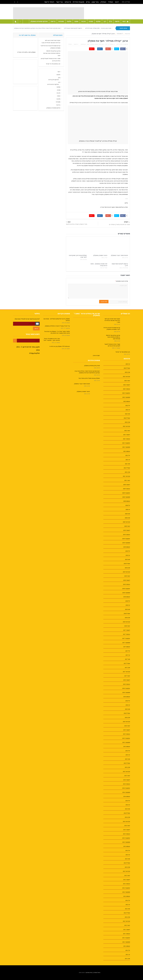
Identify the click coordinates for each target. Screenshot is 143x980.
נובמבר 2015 (127, 734)
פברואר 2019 (126, 572)
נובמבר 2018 (127, 584)
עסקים (98, 21)
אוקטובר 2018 (126, 589)
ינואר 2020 (127, 526)
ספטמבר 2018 (126, 593)
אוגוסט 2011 (127, 946)
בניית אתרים (89, 972)
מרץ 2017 (127, 668)
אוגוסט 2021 (127, 451)
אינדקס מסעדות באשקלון (39, 21)
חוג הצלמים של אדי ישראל (53, 64)
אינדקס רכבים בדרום (53, 84)
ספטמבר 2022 (126, 397)
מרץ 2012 (127, 917)
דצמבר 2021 (127, 435)
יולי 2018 (128, 601)
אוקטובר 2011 (126, 938)
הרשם (36, 328)
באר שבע (95, 2)
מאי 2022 (127, 414)
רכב (105, 21)
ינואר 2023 (127, 381)
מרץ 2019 (127, 568)
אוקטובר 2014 (126, 788)
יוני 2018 (128, 605)
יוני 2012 (128, 905)
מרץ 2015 (127, 767)
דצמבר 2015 (127, 730)
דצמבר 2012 (127, 880)
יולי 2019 (128, 551)
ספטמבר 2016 (126, 692)
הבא (68, 222)
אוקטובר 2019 (126, 539)
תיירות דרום (120, 44)
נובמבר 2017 (127, 634)
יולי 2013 (128, 850)
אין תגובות (83, 44)
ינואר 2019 (127, 576)
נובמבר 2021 (127, 439)
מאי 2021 (127, 464)
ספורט (91, 21)
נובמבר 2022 (127, 389)
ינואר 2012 (127, 925)
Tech (100, 44)
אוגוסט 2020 (127, 501)
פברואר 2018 (126, 622)
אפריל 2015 (127, 763)
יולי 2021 (128, 455)
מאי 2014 (127, 809)
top (102, 44)
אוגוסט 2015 (127, 746)
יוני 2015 (128, 755)
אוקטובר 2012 (126, 888)
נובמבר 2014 (127, 784)
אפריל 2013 (127, 863)
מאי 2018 (127, 609)
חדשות (117, 21)
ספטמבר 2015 (126, 742)
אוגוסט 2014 (127, 796)
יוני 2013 (128, 855)
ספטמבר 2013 (126, 842)
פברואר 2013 (126, 871)
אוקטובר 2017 (126, 638)
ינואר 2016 (127, 726)
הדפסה (76, 44)
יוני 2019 (128, 555)
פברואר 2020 (126, 522)
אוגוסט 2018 (127, 597)
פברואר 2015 (126, 771)
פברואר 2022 (126, 426)
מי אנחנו (68, 2)
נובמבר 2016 (127, 684)
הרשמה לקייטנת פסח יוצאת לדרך (73, 28)
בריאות (53, 21)
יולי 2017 (128, 651)
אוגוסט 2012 (127, 896)
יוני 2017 (128, 655)
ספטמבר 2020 (126, 497)
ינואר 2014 (127, 826)
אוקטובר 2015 (126, 738)
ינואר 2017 (127, 676)
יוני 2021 (128, 460)
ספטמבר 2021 (126, 447)
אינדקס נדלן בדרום (54, 80)
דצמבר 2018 (127, 580)
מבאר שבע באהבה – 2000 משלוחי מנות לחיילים (98, 28)
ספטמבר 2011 (126, 942)
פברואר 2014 (126, 821)
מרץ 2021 (127, 472)
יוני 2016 (128, 705)
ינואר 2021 (127, 480)
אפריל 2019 (127, 564)
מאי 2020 (127, 514)
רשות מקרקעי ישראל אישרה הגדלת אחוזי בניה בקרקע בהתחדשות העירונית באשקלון (37, 28)
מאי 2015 (127, 759)
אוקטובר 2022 (126, 393)
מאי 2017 (127, 659)
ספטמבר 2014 (126, 792)
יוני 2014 (128, 805)
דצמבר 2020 (127, 485)
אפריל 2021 (127, 468)
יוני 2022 (128, 410)
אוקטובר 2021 (126, 443)
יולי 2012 (128, 900)
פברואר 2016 (126, 722)
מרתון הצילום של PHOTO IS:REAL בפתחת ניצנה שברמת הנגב (52, 53)
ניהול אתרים (97, 972)
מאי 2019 (127, 559)
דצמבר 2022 (127, 385)
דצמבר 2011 (127, 930)
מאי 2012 (127, 909)
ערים (88, 2)
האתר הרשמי (49, 2)
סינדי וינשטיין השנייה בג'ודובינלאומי (77, 224)
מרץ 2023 (127, 372)
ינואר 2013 (127, 875)
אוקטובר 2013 (126, 838)
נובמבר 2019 (127, 534)
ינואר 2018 (127, 626)
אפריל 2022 (127, 418)
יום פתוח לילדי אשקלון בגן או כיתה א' (60, 346)
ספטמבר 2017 (126, 643)
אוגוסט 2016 (127, 697)
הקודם (127, 222)
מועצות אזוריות (78, 2)
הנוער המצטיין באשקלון (100, 255)
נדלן (111, 21)
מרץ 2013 (127, 867)
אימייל (70, 44)
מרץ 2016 (127, 717)
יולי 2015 (128, 751)
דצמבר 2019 (127, 530)
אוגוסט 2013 (127, 846)
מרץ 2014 (127, 817)
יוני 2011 (128, 954)
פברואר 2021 (126, 476)
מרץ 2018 (127, 618)
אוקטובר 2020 (126, 493)
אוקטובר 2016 (126, 688)
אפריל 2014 (127, 813)
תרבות (84, 21)
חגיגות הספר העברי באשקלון (119, 255)
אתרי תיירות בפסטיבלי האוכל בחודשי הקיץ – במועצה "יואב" (52, 339)
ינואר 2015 (127, 776)
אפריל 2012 (127, 913)
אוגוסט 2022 (127, 401)
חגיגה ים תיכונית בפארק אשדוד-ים (119, 224)
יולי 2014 (128, 801)
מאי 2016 (127, 709)
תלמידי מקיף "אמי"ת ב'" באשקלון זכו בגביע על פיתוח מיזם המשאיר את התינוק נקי (57, 332)
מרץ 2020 (127, 518)
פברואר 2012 (126, 921)
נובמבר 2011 (127, 934)
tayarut (96, 44)
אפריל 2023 (127, 368)
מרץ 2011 (127, 959)
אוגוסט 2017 (127, 647)
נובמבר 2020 (127, 489)
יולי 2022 (128, 405)
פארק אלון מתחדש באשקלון (92, 366)
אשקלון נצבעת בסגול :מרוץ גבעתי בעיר (89, 378)
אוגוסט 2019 (127, 547)
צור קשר (59, 2)
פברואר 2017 (126, 672)
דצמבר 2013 (127, 830)
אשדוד (111, 2)
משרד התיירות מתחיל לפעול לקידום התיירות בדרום (112, 345)
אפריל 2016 (127, 713)
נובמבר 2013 (127, 834)
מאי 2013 (127, 859)
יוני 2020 (128, 509)
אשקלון (103, 2)
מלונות (69, 21)
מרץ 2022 (127, 422)
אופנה (76, 21)
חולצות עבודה (34, 353)
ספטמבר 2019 (126, 543)
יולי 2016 (128, 701)
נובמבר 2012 (127, 884)
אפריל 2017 (127, 663)
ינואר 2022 (127, 431)
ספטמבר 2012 (126, 892)
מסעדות (61, 21)
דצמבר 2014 (127, 780)
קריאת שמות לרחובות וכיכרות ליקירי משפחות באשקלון (112, 328)
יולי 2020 (128, 505)
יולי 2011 (128, 950)
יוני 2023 (128, 364)
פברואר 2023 (126, 376)
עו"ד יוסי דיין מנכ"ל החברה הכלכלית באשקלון (57, 326)
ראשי (117, 2)
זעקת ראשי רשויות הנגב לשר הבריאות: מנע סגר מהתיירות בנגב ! (112, 320)
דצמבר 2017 (127, 630)
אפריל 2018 (127, 613)
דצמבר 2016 (127, 680)
